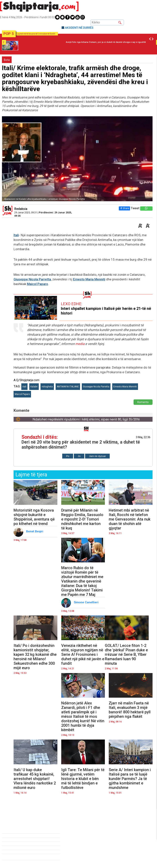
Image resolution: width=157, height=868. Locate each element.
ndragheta (47, 387)
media (80, 344)
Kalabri (34, 387)
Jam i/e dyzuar (97, 456)
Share (124, 208)
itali (24, 387)
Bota (7, 60)
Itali (16, 235)
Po (68, 456)
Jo (79, 456)
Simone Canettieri (87, 602)
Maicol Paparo (38, 284)
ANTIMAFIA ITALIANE (68, 387)
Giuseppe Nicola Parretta (32, 279)
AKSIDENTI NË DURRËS (79, 28)
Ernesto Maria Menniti (89, 279)
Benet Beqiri (35, 531)
